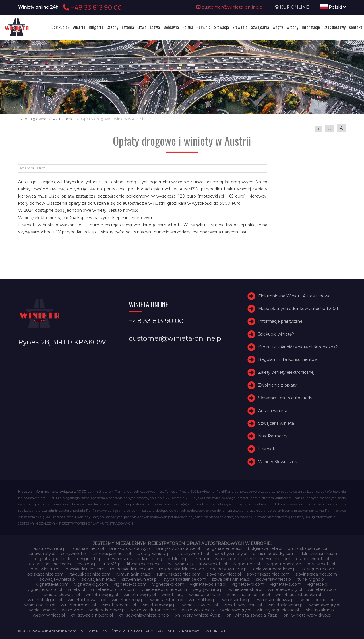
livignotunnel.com (283, 564)
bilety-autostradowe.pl (178, 548)
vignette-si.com (286, 584)
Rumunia (204, 27)
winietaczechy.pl (128, 600)
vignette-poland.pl (208, 584)
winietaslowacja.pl (159, 605)
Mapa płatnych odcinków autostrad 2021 (298, 309)
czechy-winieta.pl (154, 554)
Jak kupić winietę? (276, 334)
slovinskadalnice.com (316, 574)
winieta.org (172, 595)
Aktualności (64, 119)
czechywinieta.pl (193, 554)
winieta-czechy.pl (285, 589)
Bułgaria (96, 27)
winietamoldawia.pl (276, 600)
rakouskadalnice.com (90, 574)
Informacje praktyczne (280, 321)
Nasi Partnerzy (273, 436)
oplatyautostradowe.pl (275, 569)
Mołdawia (171, 27)
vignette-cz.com (130, 584)
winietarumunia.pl (78, 605)
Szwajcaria (260, 27)
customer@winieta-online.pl (230, 7)
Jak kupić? (61, 27)
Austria (79, 27)
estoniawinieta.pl (313, 559)
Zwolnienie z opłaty (277, 385)
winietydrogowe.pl (107, 610)
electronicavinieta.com (217, 559)
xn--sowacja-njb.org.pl (92, 615)
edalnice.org (150, 559)
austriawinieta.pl (88, 548)
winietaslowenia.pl (200, 605)
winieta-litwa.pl (322, 589)
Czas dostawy (334, 27)
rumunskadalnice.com (179, 574)
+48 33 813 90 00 (91, 7)
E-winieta (267, 449)
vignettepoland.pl (45, 589)
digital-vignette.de (53, 559)
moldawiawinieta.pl (229, 569)
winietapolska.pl (40, 605)
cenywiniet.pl (74, 554)
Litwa (142, 27)
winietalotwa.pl (237, 600)
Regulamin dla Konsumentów (288, 360)
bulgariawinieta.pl (265, 548)
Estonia (128, 27)
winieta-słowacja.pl (62, 595)
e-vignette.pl (90, 559)
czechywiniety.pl (231, 554)
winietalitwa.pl (203, 600)
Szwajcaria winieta (276, 424)
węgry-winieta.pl (49, 615)
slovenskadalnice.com (268, 574)
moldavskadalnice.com (182, 569)
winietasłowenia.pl (286, 605)
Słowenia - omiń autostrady (285, 398)
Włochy (292, 27)
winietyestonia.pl (198, 610)
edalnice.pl (178, 559)
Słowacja (222, 27)
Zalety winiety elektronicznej (286, 372)
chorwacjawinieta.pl (112, 554)
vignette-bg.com (91, 584)
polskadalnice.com (45, 574)
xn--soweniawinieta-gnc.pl (144, 615)
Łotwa (155, 27)
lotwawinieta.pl (45, 569)
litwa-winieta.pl (179, 564)
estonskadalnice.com (50, 564)
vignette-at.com (52, 584)
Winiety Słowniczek (278, 462)
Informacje (311, 27)
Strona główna (33, 119)
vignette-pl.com (168, 584)
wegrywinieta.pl (208, 589)
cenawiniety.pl (41, 554)
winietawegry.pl (325, 605)
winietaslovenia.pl (119, 605)
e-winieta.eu (120, 559)
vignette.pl (318, 584)
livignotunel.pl (246, 564)
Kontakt (356, 27)
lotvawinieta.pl (321, 564)
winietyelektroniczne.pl (154, 610)
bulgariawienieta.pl (224, 548)
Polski (333, 7)
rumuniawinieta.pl (134, 574)
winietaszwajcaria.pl (243, 605)
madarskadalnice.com (132, 569)
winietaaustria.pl (205, 595)
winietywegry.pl (236, 610)
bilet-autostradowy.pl (130, 548)
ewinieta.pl (87, 564)
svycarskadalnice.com (185, 579)
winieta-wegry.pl (102, 595)
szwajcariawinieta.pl (231, 579)
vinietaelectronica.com (113, 589)
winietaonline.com (318, 600)
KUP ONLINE (294, 7)
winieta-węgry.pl (140, 595)
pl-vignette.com (318, 569)
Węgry (278, 27)
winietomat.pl (43, 610)
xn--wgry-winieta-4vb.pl (198, 615)
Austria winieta (273, 411)
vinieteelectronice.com (164, 589)
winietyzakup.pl (320, 610)
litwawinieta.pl (213, 564)
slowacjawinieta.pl (99, 579)
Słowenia (240, 27)
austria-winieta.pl (50, 548)
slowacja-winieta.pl (57, 579)
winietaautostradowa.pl (298, 595)
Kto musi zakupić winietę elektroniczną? (298, 347)
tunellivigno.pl (311, 579)
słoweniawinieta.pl (274, 579)
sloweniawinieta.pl (140, 579)
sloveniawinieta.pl (224, 574)
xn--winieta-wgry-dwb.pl (308, 615)
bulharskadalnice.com (309, 548)
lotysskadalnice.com (85, 569)
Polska (188, 27)
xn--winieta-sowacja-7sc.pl (253, 615)
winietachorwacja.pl (87, 600)
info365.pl (112, 564)
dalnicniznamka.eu (319, 554)
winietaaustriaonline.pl (248, 595)
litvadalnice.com (143, 564)
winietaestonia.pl (167, 600)
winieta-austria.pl (246, 589)
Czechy (112, 27)
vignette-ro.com (248, 584)
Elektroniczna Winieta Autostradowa (294, 296)
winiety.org (73, 610)
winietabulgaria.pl (45, 600)
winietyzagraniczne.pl (278, 610)
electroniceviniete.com (268, 559)
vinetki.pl (76, 589)
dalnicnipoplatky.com (274, 554)
